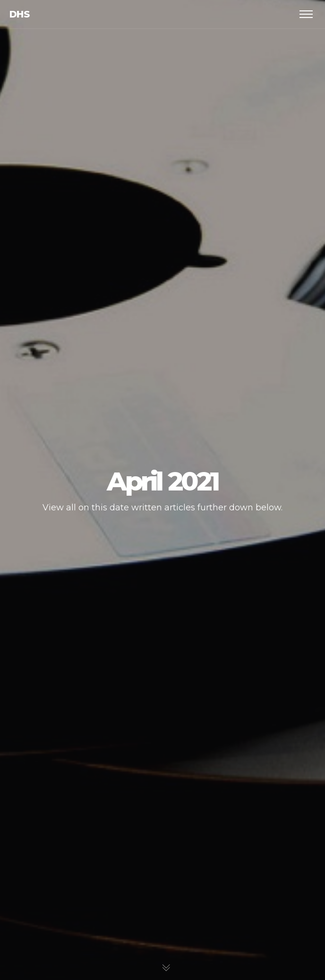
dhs (19, 14)
